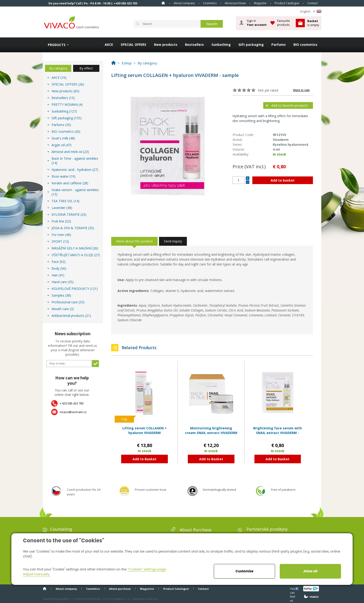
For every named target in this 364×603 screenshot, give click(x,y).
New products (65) (65, 91)
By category (58, 68)
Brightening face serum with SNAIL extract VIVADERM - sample (278, 433)
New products (166, 45)
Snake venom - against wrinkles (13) (75, 192)
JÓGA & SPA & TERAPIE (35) (73, 228)
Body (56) (59, 268)
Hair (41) (58, 275)
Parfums (279, 45)
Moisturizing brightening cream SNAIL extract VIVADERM (211, 430)
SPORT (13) (60, 241)
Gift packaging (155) (67, 118)
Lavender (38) (62, 208)
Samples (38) (61, 295)
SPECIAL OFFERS (133, 45)
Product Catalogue (287, 3)
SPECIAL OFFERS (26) (68, 84)
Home (163, 3)
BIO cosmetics (305, 45)
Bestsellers (194, 45)
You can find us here (293, 588)
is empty (313, 23)
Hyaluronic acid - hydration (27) (75, 170)
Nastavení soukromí (145, 599)
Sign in (257, 23)
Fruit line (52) (61, 221)
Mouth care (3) (63, 309)
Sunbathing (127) (64, 111)
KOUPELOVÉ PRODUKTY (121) (75, 289)
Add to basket (283, 180)
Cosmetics (210, 3)
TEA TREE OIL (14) (65, 201)
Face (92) (58, 262)
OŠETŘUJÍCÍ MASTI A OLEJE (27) (76, 255)
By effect (86, 68)
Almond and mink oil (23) (70, 152)
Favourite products (284, 23)
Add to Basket (145, 459)
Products (57, 45)
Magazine (260, 3)
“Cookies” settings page (147, 569)
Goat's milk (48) (63, 138)
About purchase (235, 3)
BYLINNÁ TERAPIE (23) (69, 214)
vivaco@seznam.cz (73, 412)
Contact (312, 3)
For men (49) (61, 235)
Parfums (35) (61, 125)
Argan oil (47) (62, 145)
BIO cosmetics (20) (66, 131)
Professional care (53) (68, 302)
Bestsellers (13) (63, 98)
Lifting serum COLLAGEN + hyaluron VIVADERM (145, 430)
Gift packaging (251, 45)
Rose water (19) (63, 176)
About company (184, 3)
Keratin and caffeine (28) (70, 183)
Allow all (310, 571)
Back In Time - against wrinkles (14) (75, 161)
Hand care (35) (63, 282)
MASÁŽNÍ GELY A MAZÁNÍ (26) (75, 248)
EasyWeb (64, 599)
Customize (244, 571)
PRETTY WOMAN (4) (67, 104)
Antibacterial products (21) (71, 316)
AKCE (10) (59, 78)
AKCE (109, 45)
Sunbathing (221, 45)
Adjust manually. (36, 574)
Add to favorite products (290, 105)
